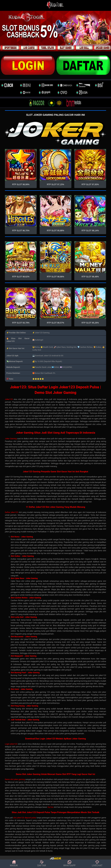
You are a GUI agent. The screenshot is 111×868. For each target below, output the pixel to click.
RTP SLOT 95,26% (90, 323)
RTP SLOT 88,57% (55, 323)
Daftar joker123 (11, 512)
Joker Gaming (11, 439)
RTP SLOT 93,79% (21, 323)
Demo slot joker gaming (15, 779)
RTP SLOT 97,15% (55, 184)
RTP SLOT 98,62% (21, 277)
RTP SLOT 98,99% (21, 184)
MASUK (14, 864)
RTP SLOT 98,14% (90, 231)
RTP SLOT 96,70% (21, 231)
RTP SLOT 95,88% (55, 231)
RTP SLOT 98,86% (55, 277)
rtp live (50, 807)
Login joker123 (11, 744)
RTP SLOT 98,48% (90, 277)
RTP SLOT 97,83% (90, 184)
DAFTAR (42, 864)
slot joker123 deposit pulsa (25, 818)
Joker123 (9, 399)
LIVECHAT (97, 864)
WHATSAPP (69, 864)
